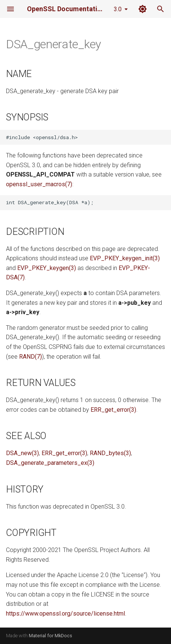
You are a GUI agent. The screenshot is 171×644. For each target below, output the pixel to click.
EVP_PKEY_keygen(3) (47, 268)
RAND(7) (30, 357)
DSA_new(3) (22, 453)
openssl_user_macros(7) (39, 184)
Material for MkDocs (51, 636)
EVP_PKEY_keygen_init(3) (125, 258)
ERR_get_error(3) (113, 410)
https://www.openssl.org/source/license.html (65, 614)
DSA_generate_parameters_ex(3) (50, 463)
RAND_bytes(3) (110, 453)
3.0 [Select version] (118, 9)
